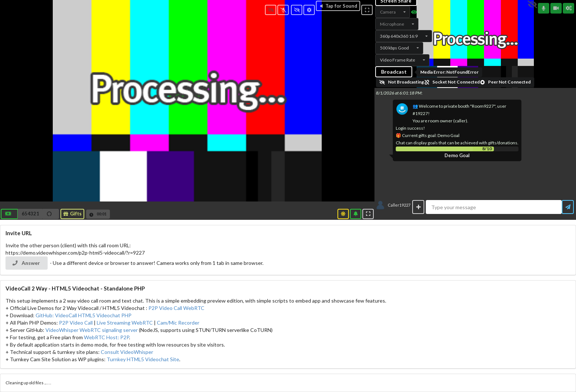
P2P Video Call (76, 323)
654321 (30, 214)
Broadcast (394, 72)
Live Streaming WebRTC (125, 323)
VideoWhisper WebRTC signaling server (92, 330)
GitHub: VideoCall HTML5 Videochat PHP (84, 315)
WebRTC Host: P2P (106, 337)
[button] (30, 214)
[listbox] (393, 12)
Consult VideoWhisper (127, 352)
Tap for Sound (338, 6)
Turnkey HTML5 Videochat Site (143, 359)
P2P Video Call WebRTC (176, 308)
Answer (26, 263)
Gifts (72, 214)
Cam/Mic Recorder (178, 323)
